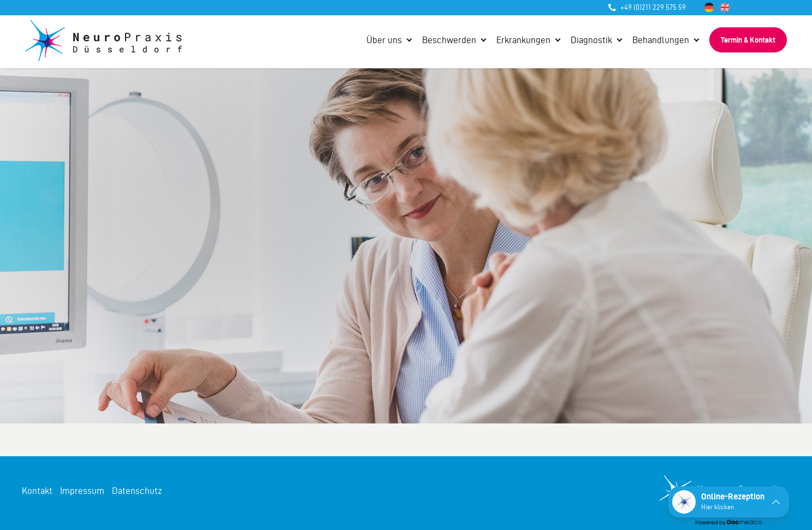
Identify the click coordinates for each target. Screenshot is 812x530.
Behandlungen (661, 40)
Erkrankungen (523, 40)
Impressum (82, 491)
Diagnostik (591, 40)
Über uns (384, 40)
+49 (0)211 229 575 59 (647, 7)
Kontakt (37, 491)
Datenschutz (137, 491)
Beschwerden (449, 40)
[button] (729, 502)
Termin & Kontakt (748, 40)
